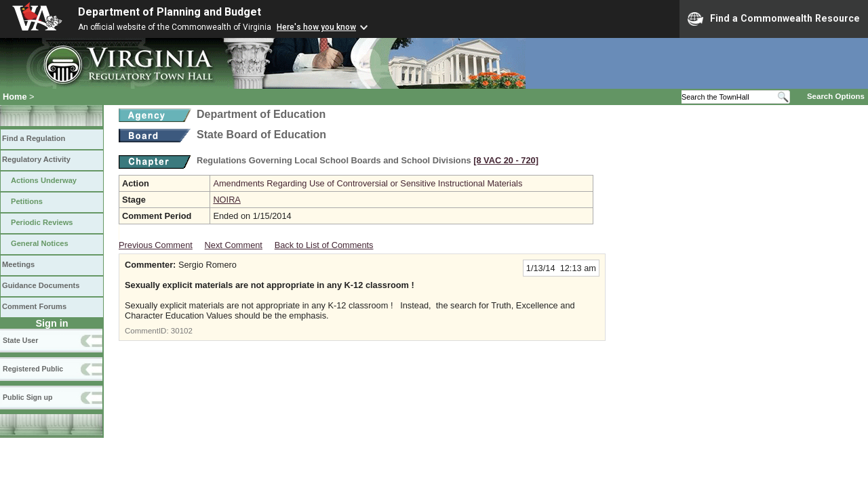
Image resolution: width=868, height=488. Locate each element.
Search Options (836, 96)
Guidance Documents (41, 285)
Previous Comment (156, 245)
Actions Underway (44, 180)
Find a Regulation (34, 138)
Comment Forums (34, 306)
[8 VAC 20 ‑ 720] (506, 160)
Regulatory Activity (36, 159)
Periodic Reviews (42, 222)
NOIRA (227, 200)
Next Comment (234, 245)
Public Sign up (27, 397)
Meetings (18, 264)
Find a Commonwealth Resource (774, 19)
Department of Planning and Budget (170, 12)
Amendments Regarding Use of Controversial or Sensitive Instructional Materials (368, 183)
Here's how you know (316, 27)
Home (15, 97)
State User (20, 340)
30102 (182, 331)
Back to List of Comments (324, 245)
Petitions (27, 201)
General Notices (40, 243)
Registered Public (33, 369)
